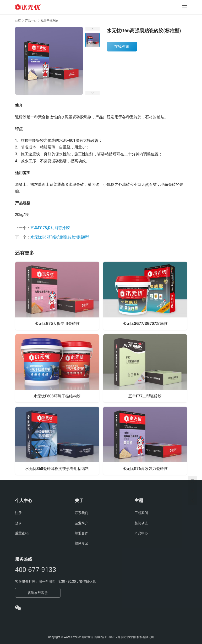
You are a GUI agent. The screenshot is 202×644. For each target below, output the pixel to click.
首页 (18, 21)
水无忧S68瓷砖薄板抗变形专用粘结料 (57, 468)
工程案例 (141, 513)
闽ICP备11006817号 (107, 637)
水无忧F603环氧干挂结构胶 (57, 396)
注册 (18, 513)
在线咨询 (122, 47)
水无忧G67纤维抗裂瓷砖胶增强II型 (60, 237)
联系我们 (82, 513)
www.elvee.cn (73, 637)
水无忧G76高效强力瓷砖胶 (145, 468)
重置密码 (22, 533)
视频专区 (82, 543)
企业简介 (82, 523)
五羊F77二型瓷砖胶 (145, 396)
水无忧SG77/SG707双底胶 (145, 323)
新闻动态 (141, 523)
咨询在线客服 (38, 593)
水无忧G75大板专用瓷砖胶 (57, 323)
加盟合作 (82, 533)
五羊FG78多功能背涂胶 (50, 228)
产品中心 (141, 533)
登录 (18, 523)
